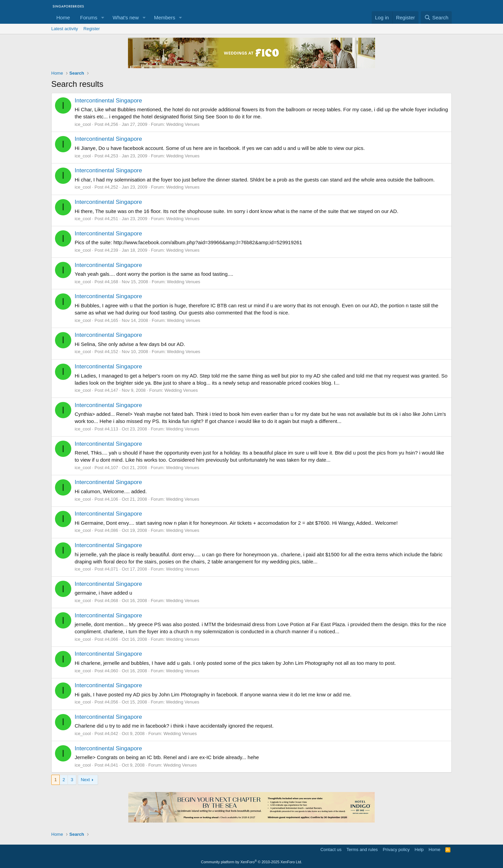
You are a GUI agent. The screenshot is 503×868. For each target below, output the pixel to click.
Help (419, 850)
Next (85, 780)
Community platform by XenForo (251, 862)
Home (63, 17)
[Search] (436, 17)
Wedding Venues (183, 124)
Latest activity (65, 29)
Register (92, 29)
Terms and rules (362, 850)
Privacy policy (396, 850)
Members (165, 17)
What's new (126, 17)
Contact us (331, 850)
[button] (103, 17)
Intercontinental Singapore (108, 101)
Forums (89, 17)
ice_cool (83, 124)
